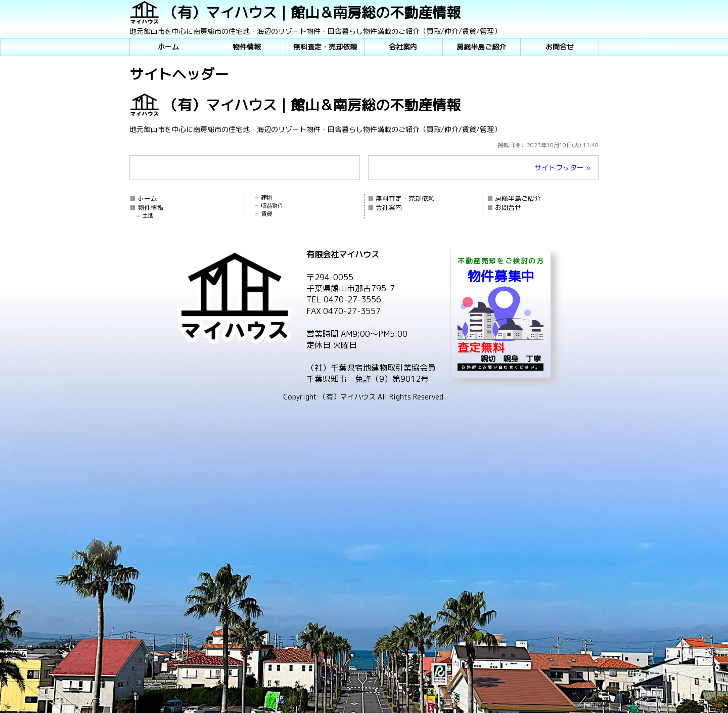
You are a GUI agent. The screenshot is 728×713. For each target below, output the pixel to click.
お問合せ (560, 47)
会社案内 (403, 47)
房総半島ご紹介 (481, 47)
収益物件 (272, 206)
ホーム (168, 47)
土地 (148, 215)
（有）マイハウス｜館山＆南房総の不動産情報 (312, 12)
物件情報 (247, 47)
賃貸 (266, 214)
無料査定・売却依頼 (325, 47)
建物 (266, 198)
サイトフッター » (563, 168)
